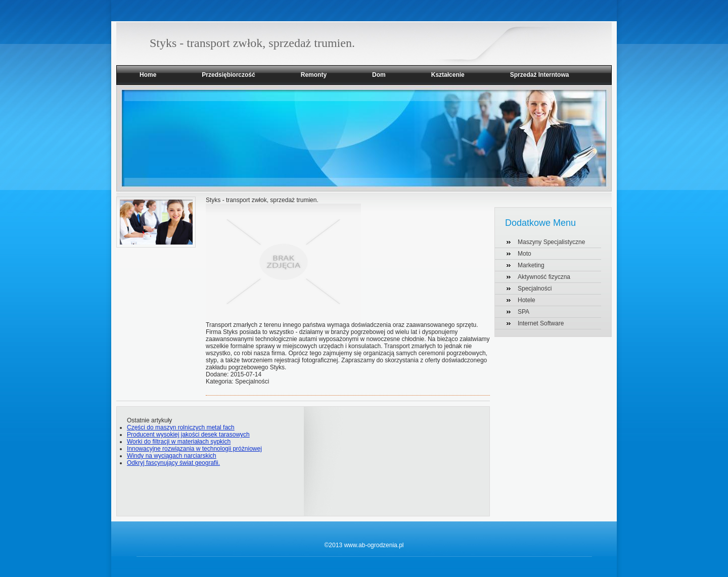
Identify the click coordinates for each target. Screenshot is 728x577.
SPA (524, 312)
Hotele (527, 300)
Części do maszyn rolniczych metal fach (181, 427)
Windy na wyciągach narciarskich (172, 456)
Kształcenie (448, 75)
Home (148, 75)
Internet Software (541, 323)
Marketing (531, 265)
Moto (525, 254)
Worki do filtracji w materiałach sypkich (179, 442)
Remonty (314, 75)
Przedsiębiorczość (228, 75)
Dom (379, 75)
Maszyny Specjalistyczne (551, 242)
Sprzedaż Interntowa (540, 75)
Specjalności (535, 288)
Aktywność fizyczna (544, 277)
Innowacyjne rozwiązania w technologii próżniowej (194, 449)
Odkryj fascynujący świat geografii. (173, 463)
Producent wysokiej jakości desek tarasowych (188, 435)
